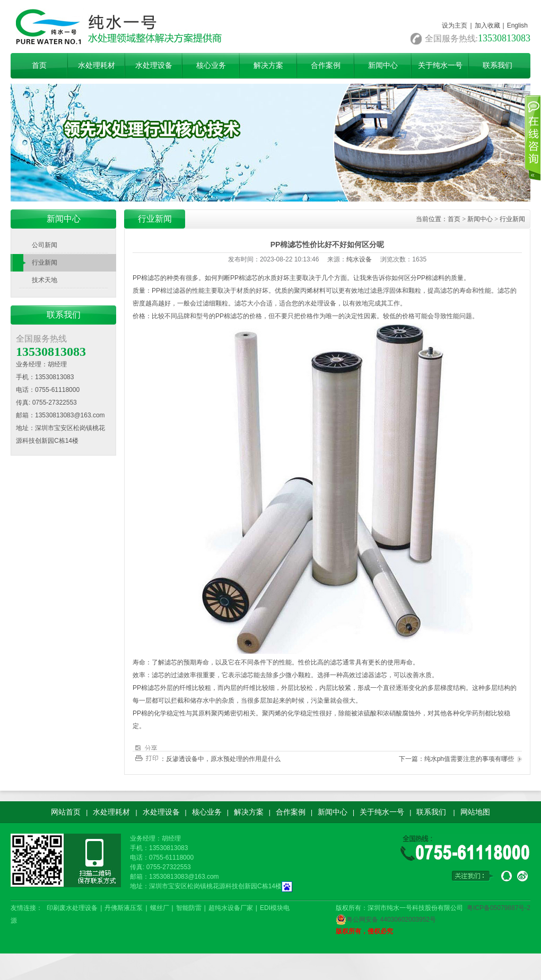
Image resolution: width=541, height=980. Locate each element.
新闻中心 (383, 65)
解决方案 (268, 65)
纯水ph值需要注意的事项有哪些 (469, 759)
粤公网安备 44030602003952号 (386, 920)
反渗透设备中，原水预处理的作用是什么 (223, 759)
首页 (39, 65)
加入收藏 (487, 25)
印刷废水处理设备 (72, 908)
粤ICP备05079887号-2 (499, 908)
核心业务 (211, 65)
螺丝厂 (160, 908)
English (517, 25)
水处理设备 (154, 65)
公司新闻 (45, 245)
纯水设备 (359, 259)
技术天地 (45, 280)
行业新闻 (45, 262)
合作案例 (326, 65)
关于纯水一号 (440, 65)
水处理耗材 (97, 65)
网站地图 (475, 812)
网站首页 (66, 812)
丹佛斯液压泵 (124, 908)
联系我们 (498, 65)
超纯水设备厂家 (231, 908)
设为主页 (455, 25)
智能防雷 (189, 908)
